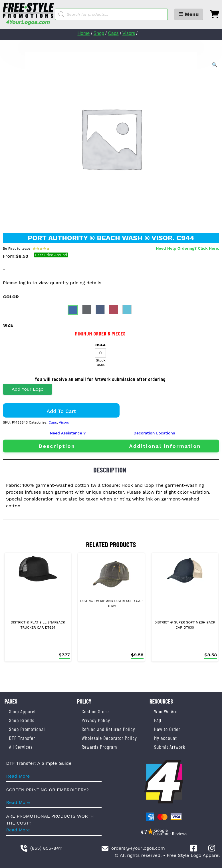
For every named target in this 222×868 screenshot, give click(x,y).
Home (84, 33)
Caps (113, 33)
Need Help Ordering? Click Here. (187, 248)
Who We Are (166, 711)
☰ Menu (189, 14)
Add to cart (61, 411)
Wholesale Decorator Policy (109, 738)
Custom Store (95, 711)
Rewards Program (99, 747)
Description (57, 446)
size (8, 325)
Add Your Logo (28, 389)
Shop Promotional (27, 729)
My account (166, 738)
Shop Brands (22, 720)
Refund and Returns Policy (108, 729)
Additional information (165, 446)
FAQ (158, 720)
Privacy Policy (96, 720)
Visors (129, 33)
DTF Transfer (22, 738)
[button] (215, 65)
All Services (21, 747)
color (11, 297)
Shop (99, 33)
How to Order (167, 729)
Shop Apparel (22, 711)
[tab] (57, 446)
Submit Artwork (170, 747)
